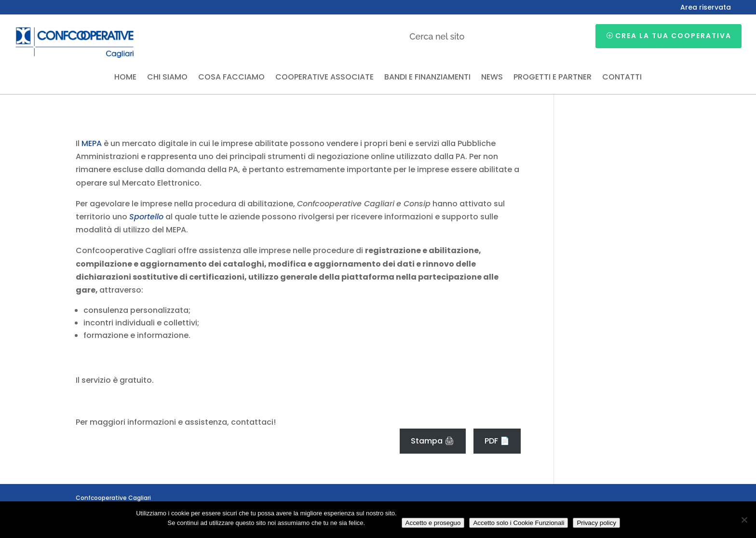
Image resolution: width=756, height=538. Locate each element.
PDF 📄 (497, 441)
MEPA (92, 143)
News (492, 78)
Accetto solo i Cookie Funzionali (519, 523)
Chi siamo (167, 78)
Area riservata (706, 8)
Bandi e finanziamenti (427, 78)
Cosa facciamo (231, 78)
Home (125, 78)
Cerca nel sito (437, 36)
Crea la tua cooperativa (673, 36)
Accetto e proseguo (433, 523)
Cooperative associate (324, 78)
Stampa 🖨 (432, 441)
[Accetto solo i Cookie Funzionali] (744, 520)
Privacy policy (596, 523)
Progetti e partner (553, 78)
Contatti (622, 78)
